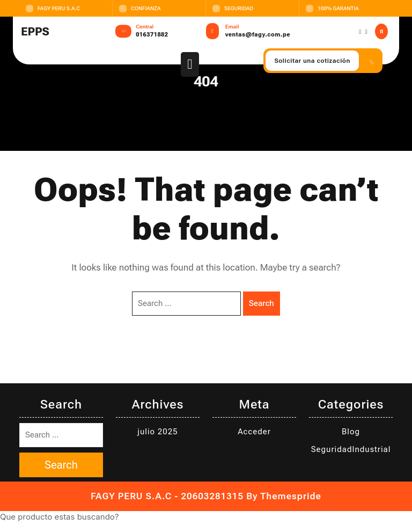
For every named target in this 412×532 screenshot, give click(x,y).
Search (262, 303)
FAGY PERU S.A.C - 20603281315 (167, 496)
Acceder (254, 432)
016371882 (152, 35)
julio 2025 (157, 432)
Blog (351, 432)
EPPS (35, 32)
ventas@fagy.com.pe (258, 35)
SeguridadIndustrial (351, 449)
